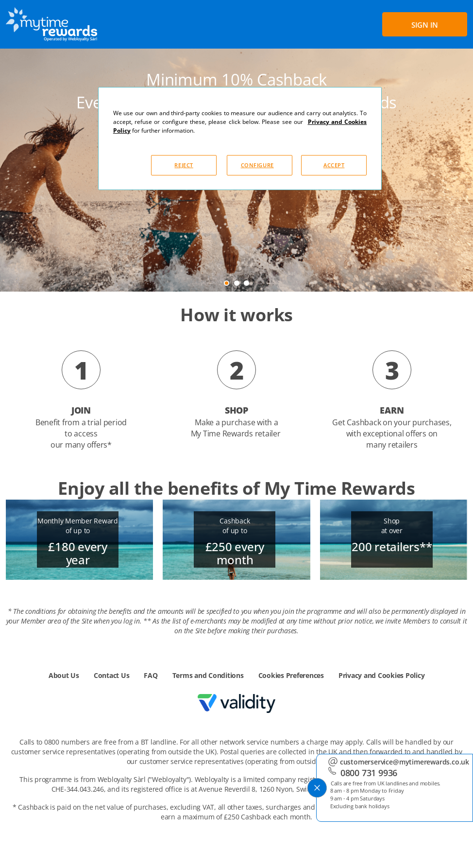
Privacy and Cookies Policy (382, 675)
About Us (64, 675)
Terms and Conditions (208, 675)
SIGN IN (425, 25)
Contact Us (112, 675)
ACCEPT (334, 165)
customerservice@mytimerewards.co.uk (404, 759)
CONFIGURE (257, 165)
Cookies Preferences (291, 675)
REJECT (184, 165)
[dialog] (240, 139)
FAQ (151, 675)
